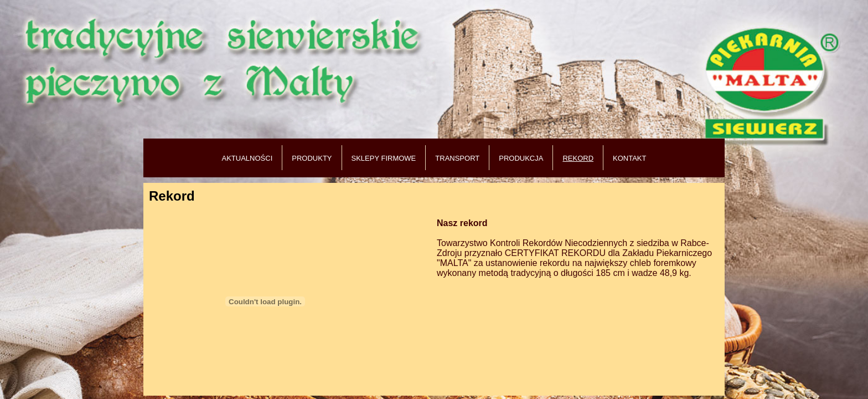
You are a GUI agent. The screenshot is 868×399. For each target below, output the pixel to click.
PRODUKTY (312, 158)
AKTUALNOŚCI (247, 158)
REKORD (578, 158)
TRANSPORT (457, 158)
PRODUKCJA (521, 158)
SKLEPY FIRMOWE (384, 158)
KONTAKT (629, 158)
